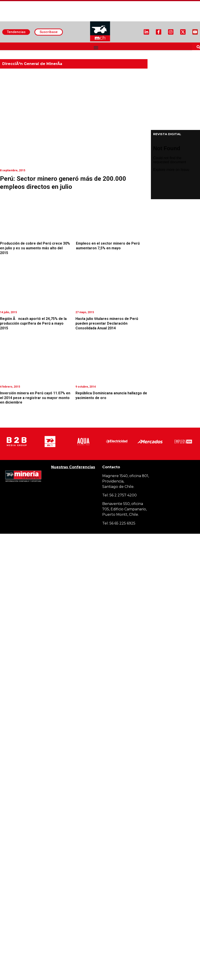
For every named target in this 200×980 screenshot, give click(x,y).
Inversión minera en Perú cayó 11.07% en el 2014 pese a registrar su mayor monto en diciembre (35, 398)
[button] (96, 48)
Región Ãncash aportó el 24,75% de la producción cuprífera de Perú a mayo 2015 (33, 323)
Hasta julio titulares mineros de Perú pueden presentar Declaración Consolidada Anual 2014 (107, 323)
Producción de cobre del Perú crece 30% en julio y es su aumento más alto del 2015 (35, 248)
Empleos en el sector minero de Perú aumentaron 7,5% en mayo (108, 246)
